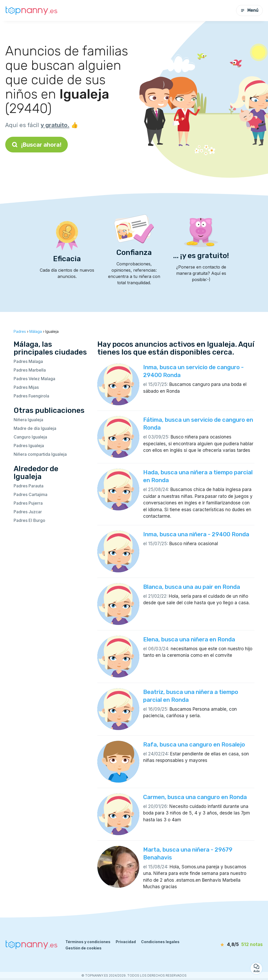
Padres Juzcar (28, 512)
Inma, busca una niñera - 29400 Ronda (196, 534)
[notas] (235, 945)
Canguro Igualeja (30, 437)
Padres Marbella (30, 370)
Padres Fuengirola (31, 396)
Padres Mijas (26, 387)
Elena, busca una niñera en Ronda (189, 639)
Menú (249, 10)
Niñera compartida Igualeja (40, 454)
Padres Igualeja (29, 446)
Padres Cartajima (30, 494)
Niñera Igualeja (28, 420)
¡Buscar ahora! (37, 145)
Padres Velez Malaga (34, 379)
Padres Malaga (28, 361)
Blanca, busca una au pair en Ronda (192, 587)
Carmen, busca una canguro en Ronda (195, 797)
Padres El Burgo (29, 520)
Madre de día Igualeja (35, 428)
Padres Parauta (29, 486)
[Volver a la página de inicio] (31, 11)
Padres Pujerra (28, 503)
